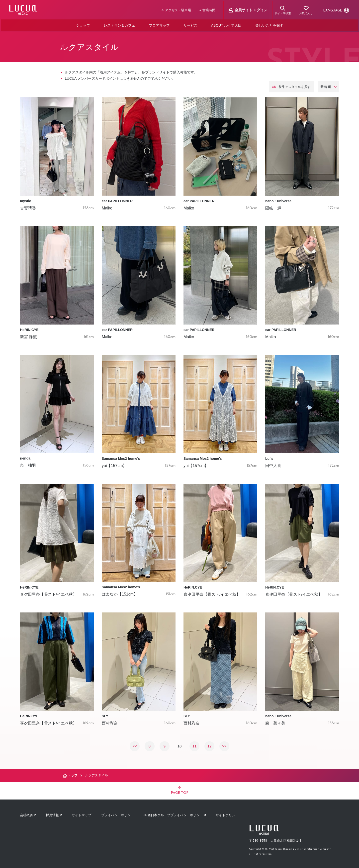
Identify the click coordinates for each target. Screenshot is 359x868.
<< (135, 744)
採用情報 (54, 814)
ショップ (83, 24)
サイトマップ (82, 814)
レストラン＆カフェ (119, 24)
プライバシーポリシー (117, 814)
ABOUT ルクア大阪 (226, 24)
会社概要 (28, 814)
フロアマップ (159, 24)
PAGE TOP (180, 789)
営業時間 (208, 9)
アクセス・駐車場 (177, 9)
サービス (190, 24)
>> (224, 744)
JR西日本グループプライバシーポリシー (175, 814)
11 (195, 744)
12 (210, 744)
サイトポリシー (227, 814)
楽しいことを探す (269, 24)
